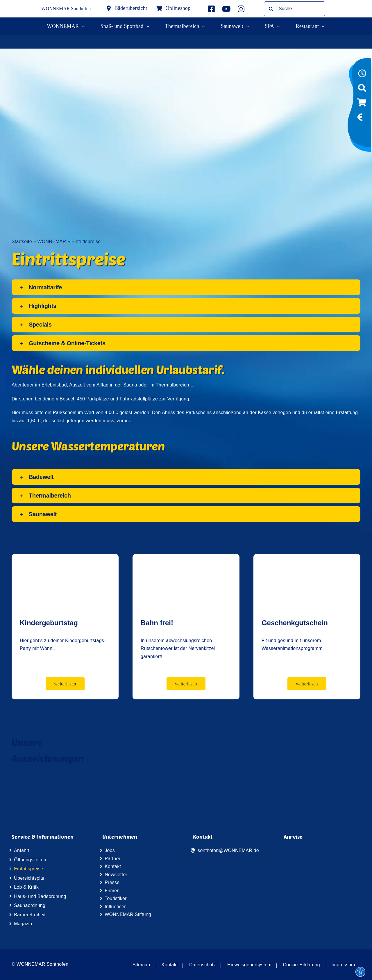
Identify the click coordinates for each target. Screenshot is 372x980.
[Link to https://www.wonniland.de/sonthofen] (362, 132)
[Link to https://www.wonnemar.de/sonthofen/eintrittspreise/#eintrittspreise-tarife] (360, 119)
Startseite (22, 242)
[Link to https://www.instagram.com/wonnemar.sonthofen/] (241, 9)
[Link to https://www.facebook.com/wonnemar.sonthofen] (211, 9)
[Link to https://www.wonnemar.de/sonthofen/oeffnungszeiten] (362, 75)
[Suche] (295, 9)
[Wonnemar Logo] (23, 5)
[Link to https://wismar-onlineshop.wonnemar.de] (362, 104)
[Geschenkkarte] (307, 558)
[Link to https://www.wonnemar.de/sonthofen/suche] (362, 90)
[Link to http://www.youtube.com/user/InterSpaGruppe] (226, 9)
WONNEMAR (52, 242)
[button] (186, 287)
